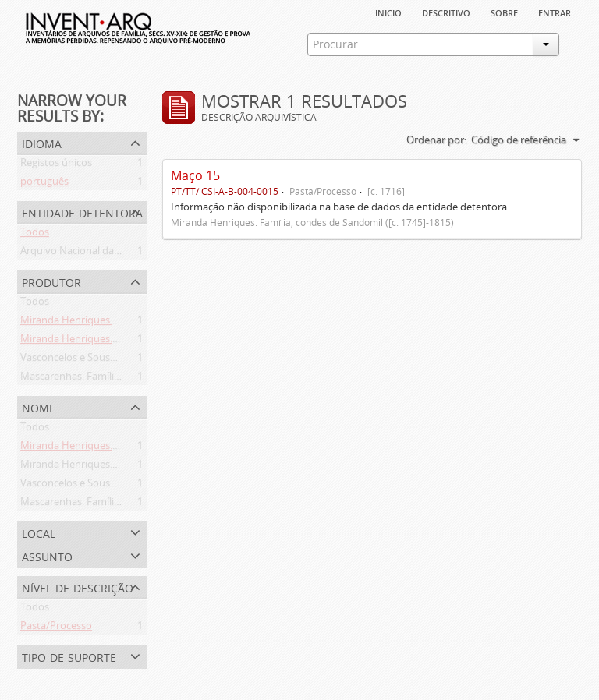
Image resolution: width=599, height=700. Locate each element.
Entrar (555, 12)
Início (388, 12)
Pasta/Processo (56, 628)
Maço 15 (195, 175)
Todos (35, 235)
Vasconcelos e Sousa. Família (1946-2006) (114, 360)
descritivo (446, 12)
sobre (504, 12)
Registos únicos (56, 165)
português (44, 184)
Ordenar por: (436, 140)
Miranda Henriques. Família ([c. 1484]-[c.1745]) (126, 341)
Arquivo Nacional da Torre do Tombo (106, 253)
